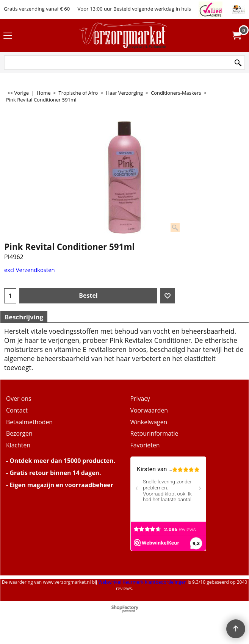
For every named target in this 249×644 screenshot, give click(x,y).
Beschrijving (24, 317)
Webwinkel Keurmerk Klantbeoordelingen (142, 582)
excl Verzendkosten (30, 270)
